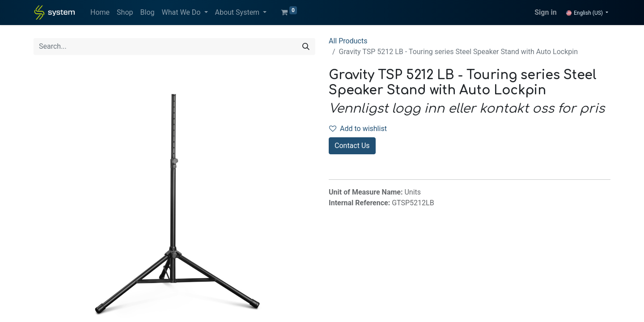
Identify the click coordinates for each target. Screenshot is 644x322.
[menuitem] (100, 13)
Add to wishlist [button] (358, 129)
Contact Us (352, 146)
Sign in (545, 12)
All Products (348, 41)
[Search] (306, 47)
